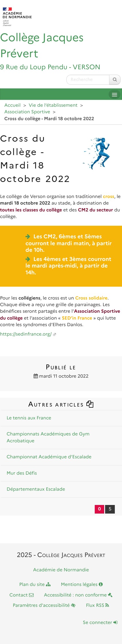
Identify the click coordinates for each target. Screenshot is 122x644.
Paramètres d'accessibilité (44, 606)
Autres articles (61, 404)
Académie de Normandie (61, 570)
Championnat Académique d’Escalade (49, 457)
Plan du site (35, 585)
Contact (22, 595)
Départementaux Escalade (36, 489)
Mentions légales (82, 585)
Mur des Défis (22, 473)
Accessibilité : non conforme (78, 595)
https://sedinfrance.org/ (26, 334)
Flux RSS (97, 606)
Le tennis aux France (29, 418)
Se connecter (100, 623)
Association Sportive (27, 112)
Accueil (12, 105)
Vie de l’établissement (53, 105)
